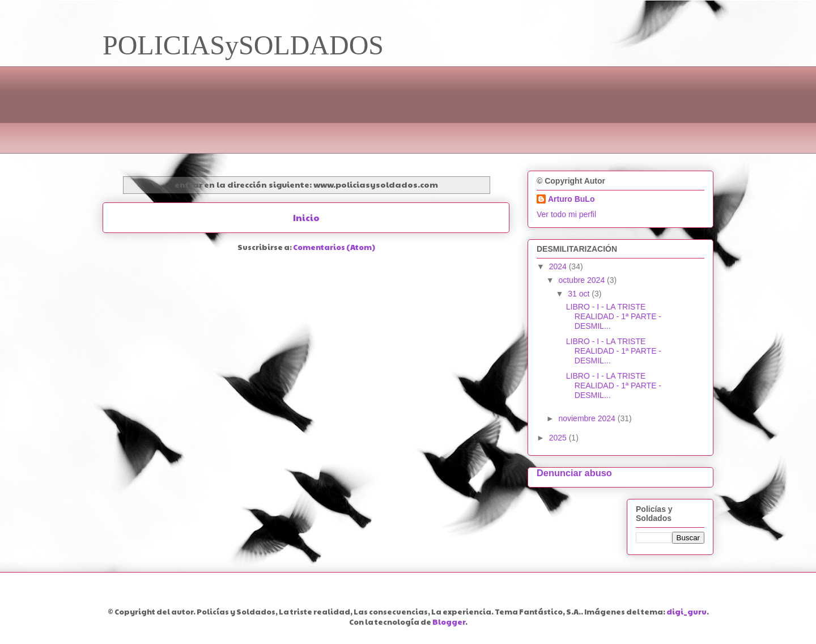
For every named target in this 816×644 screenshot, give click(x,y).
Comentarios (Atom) (334, 247)
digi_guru (687, 612)
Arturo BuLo (571, 199)
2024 (559, 266)
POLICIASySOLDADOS (243, 45)
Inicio (306, 217)
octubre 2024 (583, 280)
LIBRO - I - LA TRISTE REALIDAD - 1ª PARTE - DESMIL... (614, 316)
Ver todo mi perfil (566, 214)
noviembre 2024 (588, 418)
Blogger (449, 622)
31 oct (580, 294)
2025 (559, 438)
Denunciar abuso (574, 473)
